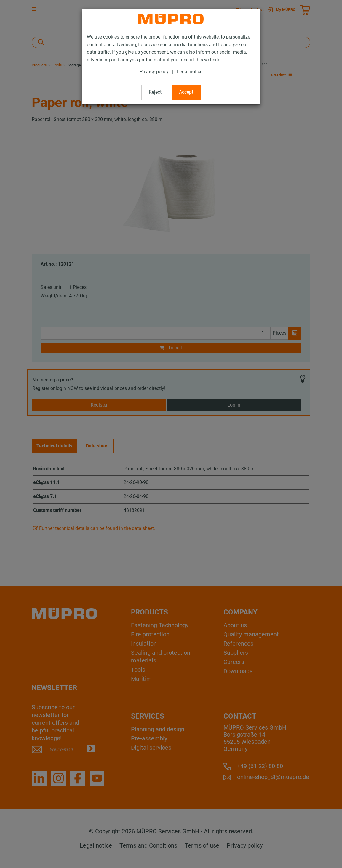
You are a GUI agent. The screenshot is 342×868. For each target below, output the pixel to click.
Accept (186, 92)
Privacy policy (154, 72)
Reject (155, 92)
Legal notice (190, 72)
